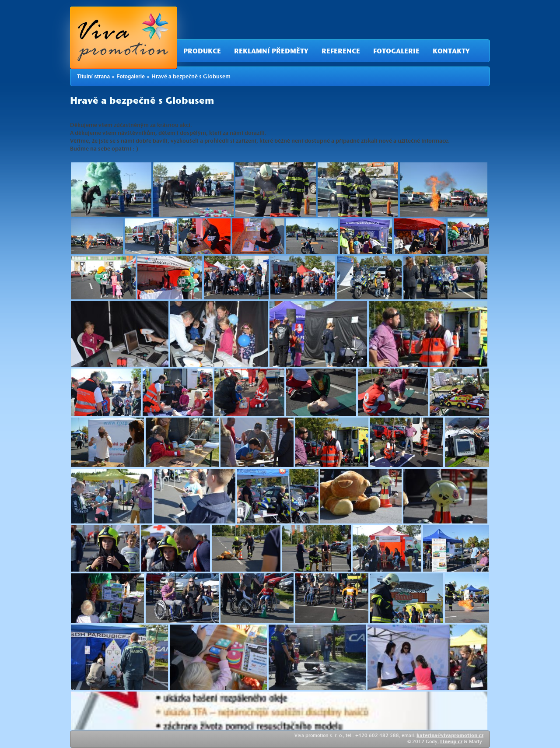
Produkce (202, 52)
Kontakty (451, 52)
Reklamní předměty (271, 52)
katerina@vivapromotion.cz (450, 736)
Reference (341, 52)
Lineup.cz (451, 742)
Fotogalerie (396, 52)
